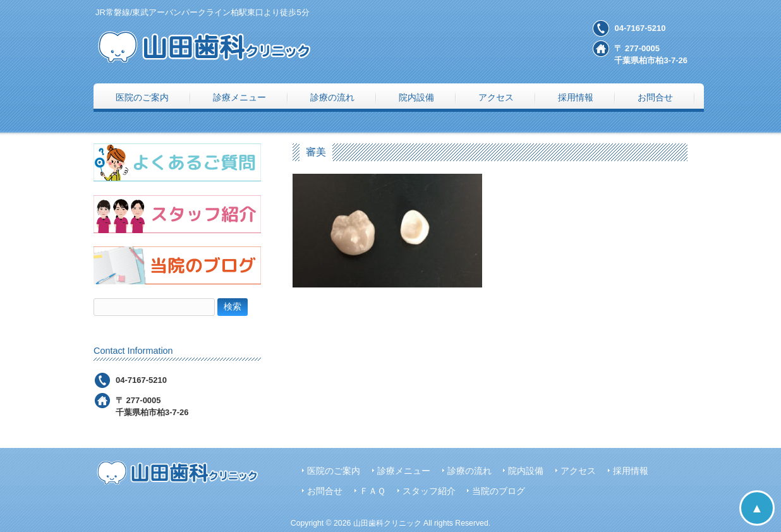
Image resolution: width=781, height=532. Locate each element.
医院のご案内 (334, 471)
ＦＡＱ (372, 491)
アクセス (578, 471)
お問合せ (325, 491)
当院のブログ (499, 491)
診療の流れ (469, 471)
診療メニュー (404, 471)
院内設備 (526, 471)
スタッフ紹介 (429, 491)
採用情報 (631, 471)
